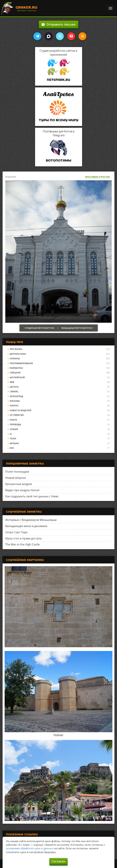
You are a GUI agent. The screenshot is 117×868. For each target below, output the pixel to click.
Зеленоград (16, 396)
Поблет (58, 735)
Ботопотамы (59, 161)
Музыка (14, 443)
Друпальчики (18, 354)
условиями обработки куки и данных (30, 848)
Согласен (58, 861)
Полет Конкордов (17, 472)
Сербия (14, 429)
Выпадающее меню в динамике (26, 526)
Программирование (21, 363)
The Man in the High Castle (22, 544)
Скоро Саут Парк (16, 532)
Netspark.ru (58, 80)
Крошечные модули (19, 484)
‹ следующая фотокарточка (39, 328)
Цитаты (14, 387)
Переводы (15, 424)
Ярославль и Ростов (97, 177)
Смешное (15, 373)
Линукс (14, 406)
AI (11, 434)
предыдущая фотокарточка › (77, 328)
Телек (13, 439)
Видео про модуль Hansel (22, 490)
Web (12, 382)
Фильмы (15, 401)
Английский (17, 377)
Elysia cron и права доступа (23, 538)
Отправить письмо (59, 24)
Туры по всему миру (59, 120)
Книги (13, 420)
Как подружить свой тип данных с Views (32, 496)
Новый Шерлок (16, 478)
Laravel (14, 392)
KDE (12, 448)
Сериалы (15, 359)
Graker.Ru (26, 7)
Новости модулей (21, 410)
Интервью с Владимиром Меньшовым (31, 520)
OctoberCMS (17, 415)
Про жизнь (16, 349)
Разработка (16, 368)
